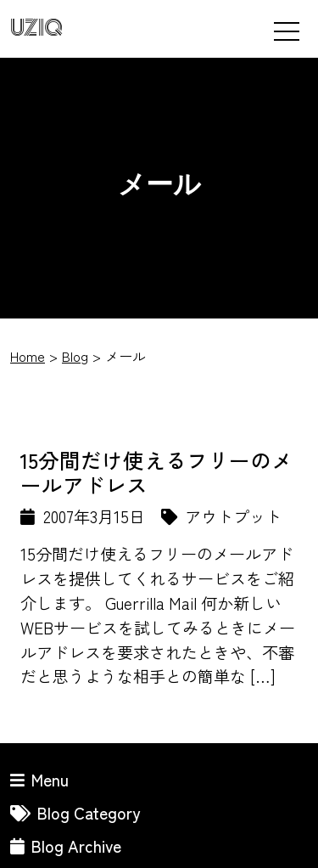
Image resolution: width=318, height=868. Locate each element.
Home (28, 356)
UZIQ (36, 28)
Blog (75, 356)
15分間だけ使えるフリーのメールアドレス (156, 472)
